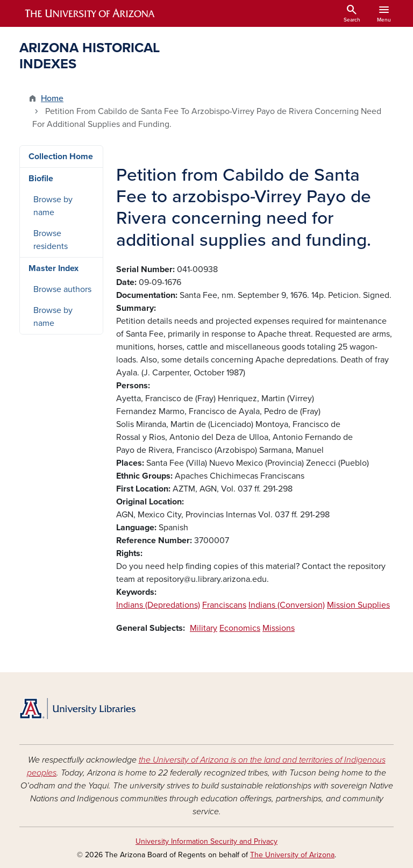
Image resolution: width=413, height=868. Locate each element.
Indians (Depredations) (158, 605)
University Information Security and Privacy (206, 841)
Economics (240, 628)
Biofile (41, 179)
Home (52, 98)
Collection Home (61, 156)
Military (204, 628)
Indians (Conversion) (287, 605)
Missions (279, 628)
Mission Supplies (358, 605)
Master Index (54, 268)
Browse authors (62, 289)
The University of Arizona (292, 855)
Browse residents (51, 240)
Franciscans (224, 605)
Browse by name (53, 206)
